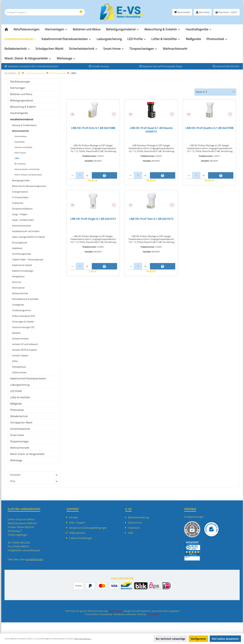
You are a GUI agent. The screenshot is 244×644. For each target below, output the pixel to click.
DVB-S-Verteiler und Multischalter (28, 175)
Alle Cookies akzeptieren (225, 639)
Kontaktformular (34, 559)
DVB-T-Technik (20, 153)
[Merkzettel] (182, 12)
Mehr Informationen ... (83, 639)
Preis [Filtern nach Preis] (34, 481)
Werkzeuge (16, 460)
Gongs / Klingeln (20, 214)
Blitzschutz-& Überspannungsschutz (29, 186)
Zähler (15, 361)
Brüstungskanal (19, 242)
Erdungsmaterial (20, 192)
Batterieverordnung (139, 517)
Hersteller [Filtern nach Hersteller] (34, 475)
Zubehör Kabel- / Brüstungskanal (28, 259)
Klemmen (17, 282)
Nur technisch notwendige (170, 639)
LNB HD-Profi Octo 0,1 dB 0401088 (93, 128)
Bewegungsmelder (21, 180)
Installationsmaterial (22, 119)
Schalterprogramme (22, 310)
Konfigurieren (198, 639)
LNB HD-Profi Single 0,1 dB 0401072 (93, 219)
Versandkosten (116, 611)
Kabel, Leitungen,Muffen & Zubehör (29, 237)
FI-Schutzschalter (20, 197)
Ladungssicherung (20, 385)
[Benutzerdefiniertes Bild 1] (211, 529)
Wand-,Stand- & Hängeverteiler (27, 454)
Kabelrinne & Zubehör (22, 265)
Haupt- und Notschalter (23, 220)
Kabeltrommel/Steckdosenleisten (28, 378)
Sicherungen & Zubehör (23, 322)
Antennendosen (21, 136)
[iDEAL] (167, 586)
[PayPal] (90, 586)
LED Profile (16, 391)
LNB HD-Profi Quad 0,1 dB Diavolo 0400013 (151, 130)
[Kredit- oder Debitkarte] (108, 586)
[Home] (9, 29)
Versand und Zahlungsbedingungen (88, 528)
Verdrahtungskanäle (22, 254)
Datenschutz (135, 522)
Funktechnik (18, 203)
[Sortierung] (215, 92)
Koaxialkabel (20, 142)
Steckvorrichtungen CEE (23, 327)
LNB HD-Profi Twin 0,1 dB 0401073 (151, 219)
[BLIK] (141, 586)
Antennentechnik (20, 131)
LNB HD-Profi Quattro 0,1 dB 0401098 (209, 128)
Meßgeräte (16, 404)
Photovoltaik (17, 410)
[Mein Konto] (203, 12)
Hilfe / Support (77, 522)
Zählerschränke (19, 372)
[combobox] (41, 12)
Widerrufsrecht (77, 533)
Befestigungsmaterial (22, 100)
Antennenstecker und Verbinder (27, 169)
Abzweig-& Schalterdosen (24, 125)
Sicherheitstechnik (20, 429)
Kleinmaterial (18, 288)
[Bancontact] (127, 586)
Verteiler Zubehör (20, 355)
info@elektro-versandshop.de (24, 550)
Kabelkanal (17, 248)
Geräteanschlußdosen (22, 209)
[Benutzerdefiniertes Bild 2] (192, 551)
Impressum (134, 528)
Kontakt (74, 517)
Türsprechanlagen (20, 441)
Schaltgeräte (18, 305)
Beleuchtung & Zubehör (23, 107)
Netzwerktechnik (20, 293)
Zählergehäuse (19, 367)
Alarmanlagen (18, 88)
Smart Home (17, 435)
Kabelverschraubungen (23, 271)
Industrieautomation (22, 226)
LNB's (17, 158)
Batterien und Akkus (21, 94)
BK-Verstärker (20, 164)
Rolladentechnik (19, 416)
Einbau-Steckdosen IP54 (24, 316)
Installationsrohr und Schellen (26, 231)
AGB (130, 533)
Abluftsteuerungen (20, 81)
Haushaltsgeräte (19, 113)
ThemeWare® (153, 614)
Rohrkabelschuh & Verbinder (25, 299)
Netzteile (16, 333)
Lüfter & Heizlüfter (20, 397)
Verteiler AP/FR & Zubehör (24, 350)
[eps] (155, 586)
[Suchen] (81, 12)
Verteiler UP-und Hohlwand (25, 344)
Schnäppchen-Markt (21, 422)
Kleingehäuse (18, 276)
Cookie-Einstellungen (81, 538)
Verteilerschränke (20, 338)
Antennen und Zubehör (23, 147)
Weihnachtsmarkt (20, 448)
